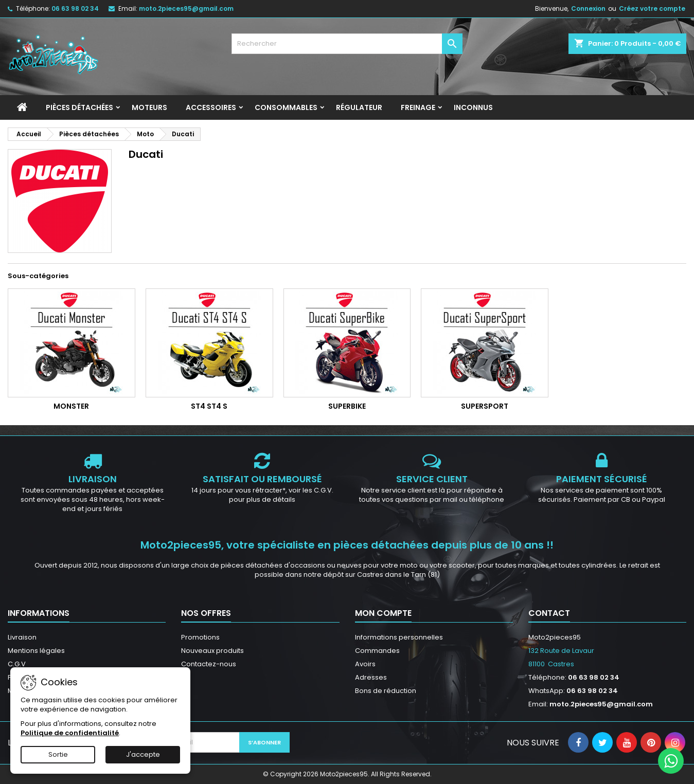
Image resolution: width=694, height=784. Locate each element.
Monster (71, 406)
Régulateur (359, 107)
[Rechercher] (347, 44)
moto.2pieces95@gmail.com (186, 8)
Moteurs (149, 107)
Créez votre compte (652, 8)
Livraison (22, 637)
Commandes (377, 651)
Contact (549, 613)
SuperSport (485, 406)
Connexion (588, 8)
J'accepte (143, 754)
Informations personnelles (399, 637)
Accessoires (211, 107)
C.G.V (17, 664)
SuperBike (347, 406)
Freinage (418, 107)
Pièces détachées (79, 107)
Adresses (371, 677)
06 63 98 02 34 (75, 8)
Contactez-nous (209, 664)
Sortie (58, 754)
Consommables (286, 107)
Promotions (200, 637)
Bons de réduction (386, 691)
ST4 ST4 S (209, 406)
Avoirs (365, 664)
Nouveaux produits (212, 651)
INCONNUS (473, 107)
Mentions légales (36, 651)
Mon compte (383, 613)
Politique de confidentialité (70, 733)
